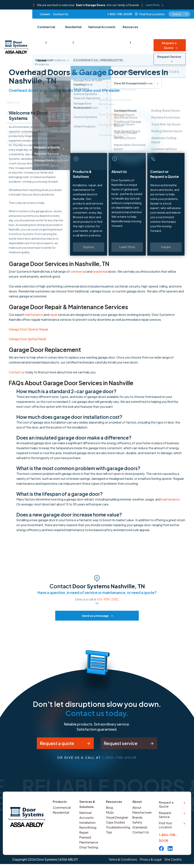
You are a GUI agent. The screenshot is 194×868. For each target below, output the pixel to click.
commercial (78, 271)
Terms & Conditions (121, 864)
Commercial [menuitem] (46, 29)
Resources (114, 803)
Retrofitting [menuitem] (88, 829)
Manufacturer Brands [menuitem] (142, 817)
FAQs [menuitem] (110, 814)
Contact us (17, 372)
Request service (122, 744)
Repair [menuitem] (84, 834)
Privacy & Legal (150, 864)
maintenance (34, 315)
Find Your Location (166, 829)
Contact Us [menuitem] (61, 15)
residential (100, 271)
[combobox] (179, 15)
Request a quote (55, 744)
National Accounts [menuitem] (99, 29)
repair (54, 315)
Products (60, 803)
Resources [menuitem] (126, 29)
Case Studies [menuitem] (116, 824)
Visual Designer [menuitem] (117, 819)
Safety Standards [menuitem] (140, 827)
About (137, 803)
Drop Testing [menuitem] (89, 849)
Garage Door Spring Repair (28, 339)
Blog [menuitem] (109, 809)
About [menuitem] (147, 29)
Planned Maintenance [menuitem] (89, 842)
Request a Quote (169, 32)
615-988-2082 (108, 599)
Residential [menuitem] (72, 29)
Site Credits (173, 864)
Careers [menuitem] (45, 15)
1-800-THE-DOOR (120, 15)
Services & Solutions (87, 806)
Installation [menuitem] (87, 824)
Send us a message (95, 616)
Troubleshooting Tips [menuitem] (118, 832)
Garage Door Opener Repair (28, 329)
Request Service (169, 43)
